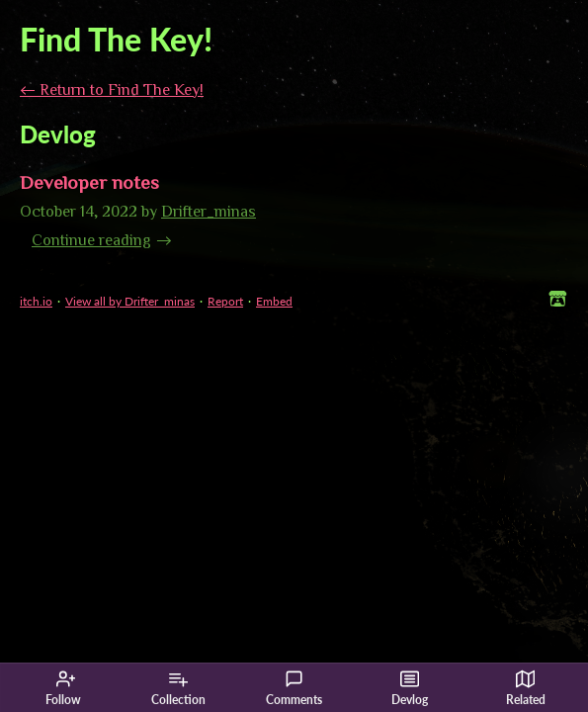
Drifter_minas (209, 211)
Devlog (410, 688)
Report (225, 301)
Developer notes (89, 181)
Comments (294, 688)
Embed (274, 301)
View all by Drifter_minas (130, 301)
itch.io (36, 301)
